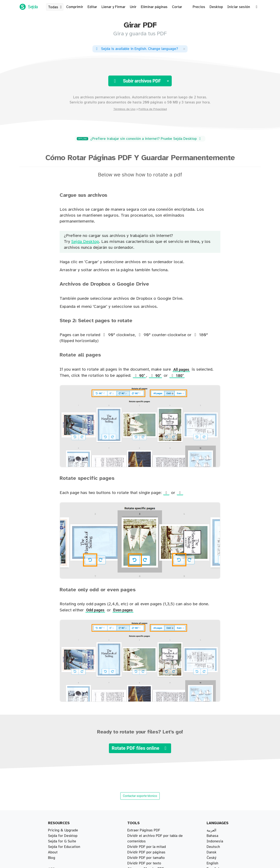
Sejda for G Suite (62, 841)
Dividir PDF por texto (144, 863)
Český (211, 858)
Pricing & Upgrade (63, 830)
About (53, 852)
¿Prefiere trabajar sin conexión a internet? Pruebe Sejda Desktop (139, 139)
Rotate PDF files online (140, 748)
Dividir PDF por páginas (146, 852)
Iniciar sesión (239, 7)
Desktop (216, 7)
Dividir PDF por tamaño (146, 858)
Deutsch (213, 847)
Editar (92, 7)
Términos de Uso (124, 109)
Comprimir (75, 7)
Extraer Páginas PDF (144, 830)
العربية (211, 830)
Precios (199, 7)
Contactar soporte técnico (140, 796)
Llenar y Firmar (113, 7)
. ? (136, 49)
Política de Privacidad (153, 109)
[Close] (184, 49)
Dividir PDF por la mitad (147, 847)
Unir (133, 7)
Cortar (177, 7)
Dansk (211, 852)
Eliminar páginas (154, 7)
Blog (52, 858)
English (212, 863)
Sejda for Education (64, 847)
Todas (56, 7)
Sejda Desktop (85, 242)
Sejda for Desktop (63, 836)
